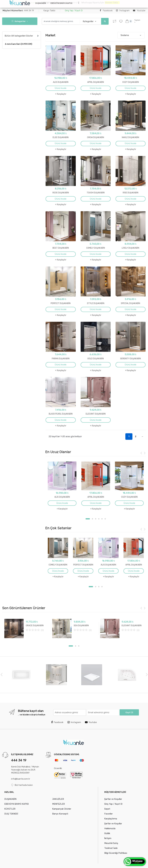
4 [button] (99, 519)
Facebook (106, 11)
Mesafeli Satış (111, 843)
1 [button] (88, 519)
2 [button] (92, 519)
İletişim (108, 838)
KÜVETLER (10, 809)
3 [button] (96, 519)
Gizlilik (107, 833)
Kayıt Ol (129, 712)
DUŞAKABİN (41, 3)
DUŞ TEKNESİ (11, 814)
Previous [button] (1, 674)
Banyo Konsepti (60, 814)
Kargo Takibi (49, 11)
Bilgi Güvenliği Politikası (116, 853)
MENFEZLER (58, 804)
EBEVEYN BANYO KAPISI (61, 3)
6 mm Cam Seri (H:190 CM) (18, 44)
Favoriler (108, 814)
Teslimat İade (111, 848)
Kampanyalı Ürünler (62, 809)
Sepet (107, 809)
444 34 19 (18, 11)
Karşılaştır (62, 94)
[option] (62, 486)
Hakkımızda (110, 828)
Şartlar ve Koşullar (113, 799)
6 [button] (105, 519)
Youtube (139, 11)
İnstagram (123, 11)
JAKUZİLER (58, 799)
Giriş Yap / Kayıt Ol (74, 11)
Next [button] (147, 674)
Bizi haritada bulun (22, 785)
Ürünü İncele (61, 88)
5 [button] (102, 519)
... (78, 3)
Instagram (74, 722)
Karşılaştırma (111, 819)
